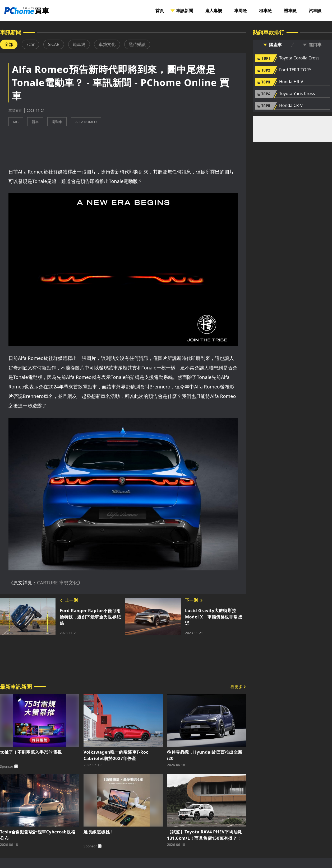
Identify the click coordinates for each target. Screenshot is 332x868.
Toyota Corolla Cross (299, 58)
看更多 (237, 687)
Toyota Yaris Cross (297, 94)
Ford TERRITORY (295, 70)
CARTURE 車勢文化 (57, 583)
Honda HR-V (291, 82)
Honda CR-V (291, 106)
